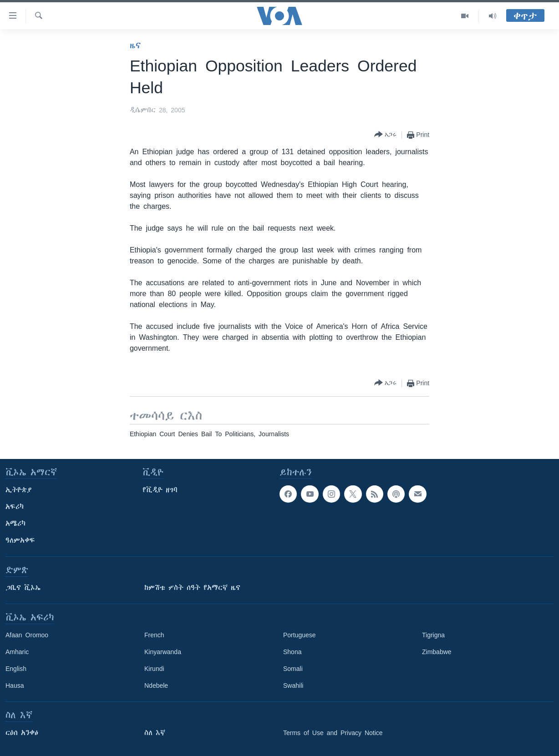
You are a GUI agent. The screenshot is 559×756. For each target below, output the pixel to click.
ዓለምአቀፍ (20, 540)
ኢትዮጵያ (19, 490)
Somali (293, 669)
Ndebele (156, 685)
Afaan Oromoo (27, 635)
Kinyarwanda (163, 652)
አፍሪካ (15, 507)
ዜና (135, 45)
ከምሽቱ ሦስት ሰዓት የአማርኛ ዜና (192, 588)
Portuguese (300, 635)
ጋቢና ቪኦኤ (23, 588)
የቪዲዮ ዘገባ (160, 490)
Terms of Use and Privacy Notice (333, 733)
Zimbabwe (437, 652)
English (16, 669)
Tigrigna (433, 635)
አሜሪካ (15, 524)
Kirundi (154, 669)
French (154, 635)
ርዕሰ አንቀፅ (22, 733)
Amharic (17, 652)
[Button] (385, 135)
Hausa (15, 685)
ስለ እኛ (155, 733)
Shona (292, 652)
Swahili (293, 685)
